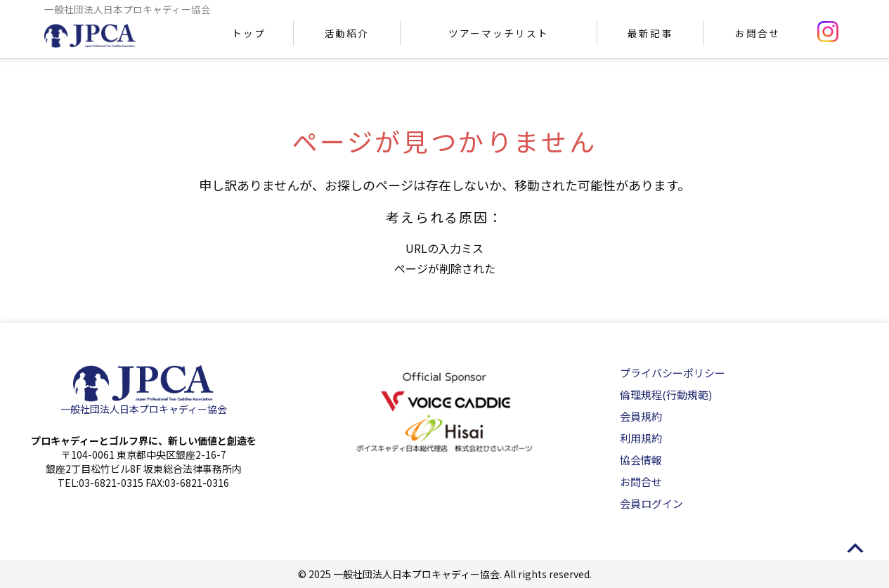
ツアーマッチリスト (499, 33)
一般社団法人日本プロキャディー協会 (144, 409)
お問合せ (758, 33)
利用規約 (641, 438)
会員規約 (641, 416)
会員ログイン (651, 503)
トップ (249, 33)
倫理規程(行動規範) (666, 394)
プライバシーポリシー (673, 373)
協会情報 (641, 460)
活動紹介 (346, 33)
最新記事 (650, 33)
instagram (828, 32)
